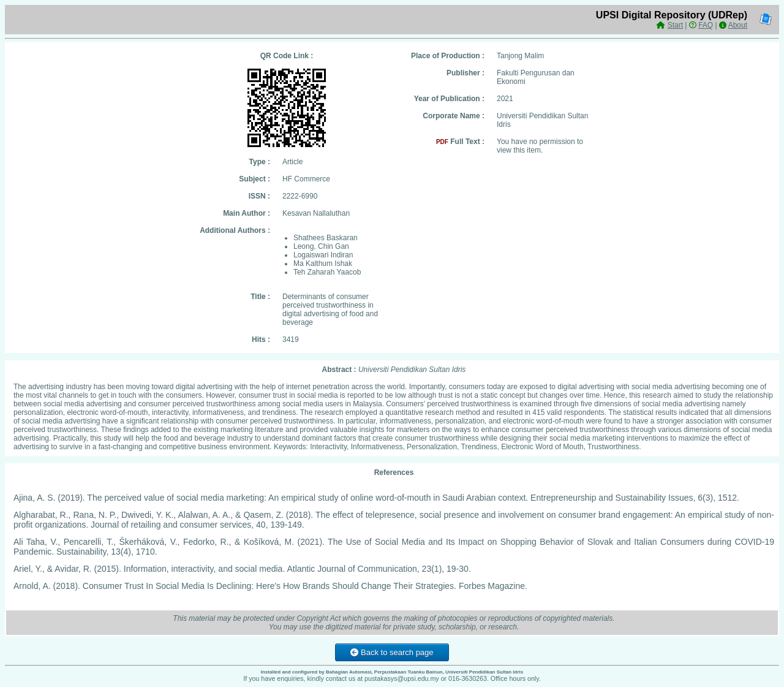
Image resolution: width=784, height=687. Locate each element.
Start (675, 25)
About (738, 25)
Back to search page (392, 652)
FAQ (706, 25)
